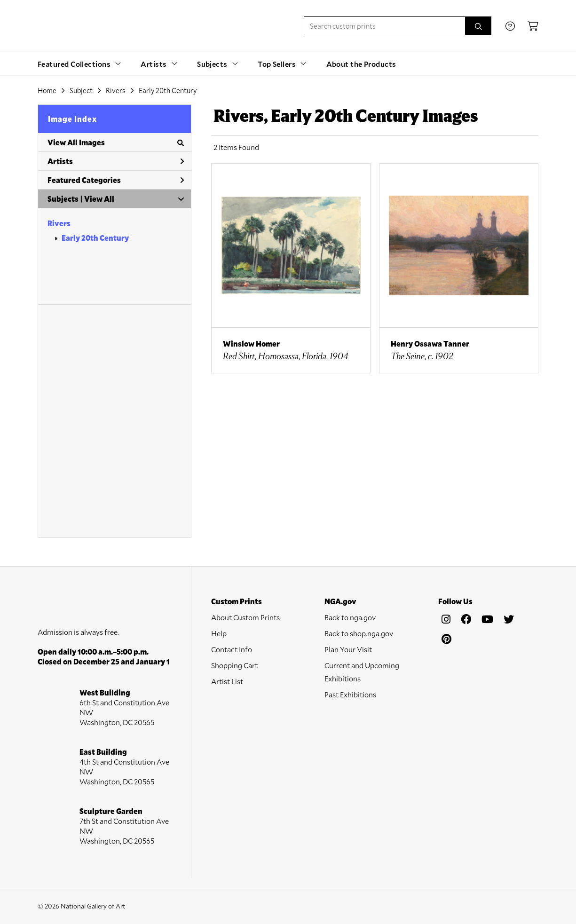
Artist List (227, 681)
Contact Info (232, 649)
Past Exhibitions (350, 694)
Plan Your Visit (348, 649)
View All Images (116, 142)
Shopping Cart (234, 665)
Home (47, 90)
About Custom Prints (245, 617)
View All (99, 199)
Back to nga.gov (350, 617)
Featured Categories (116, 180)
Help (219, 633)
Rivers (59, 223)
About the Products (361, 64)
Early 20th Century (95, 238)
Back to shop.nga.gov (359, 633)
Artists (116, 161)
